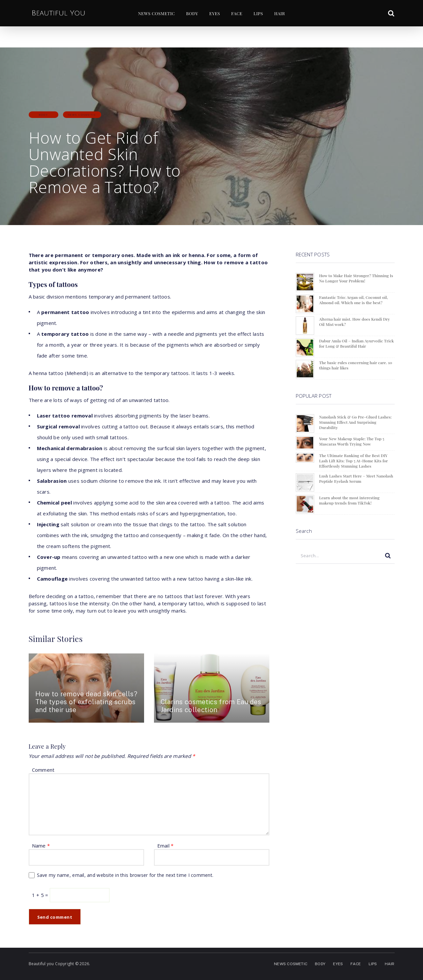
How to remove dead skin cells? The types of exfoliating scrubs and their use (86, 702)
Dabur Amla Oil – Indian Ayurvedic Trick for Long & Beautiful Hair (356, 343)
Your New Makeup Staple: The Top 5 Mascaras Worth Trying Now (352, 441)
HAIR (280, 13)
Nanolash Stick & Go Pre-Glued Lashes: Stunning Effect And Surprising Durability (355, 422)
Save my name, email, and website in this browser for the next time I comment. (125, 875)
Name (41, 846)
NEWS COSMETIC (157, 13)
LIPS (258, 13)
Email (166, 846)
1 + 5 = (41, 895)
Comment (43, 770)
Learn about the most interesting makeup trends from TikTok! (349, 500)
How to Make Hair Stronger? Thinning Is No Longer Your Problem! (356, 278)
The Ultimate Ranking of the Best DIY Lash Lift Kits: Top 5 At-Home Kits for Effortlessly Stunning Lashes (353, 461)
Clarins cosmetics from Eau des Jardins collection (211, 706)
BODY (192, 13)
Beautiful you (41, 964)
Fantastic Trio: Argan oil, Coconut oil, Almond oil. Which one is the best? (354, 300)
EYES (215, 13)
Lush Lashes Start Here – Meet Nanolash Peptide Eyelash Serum (356, 478)
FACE (237, 13)
